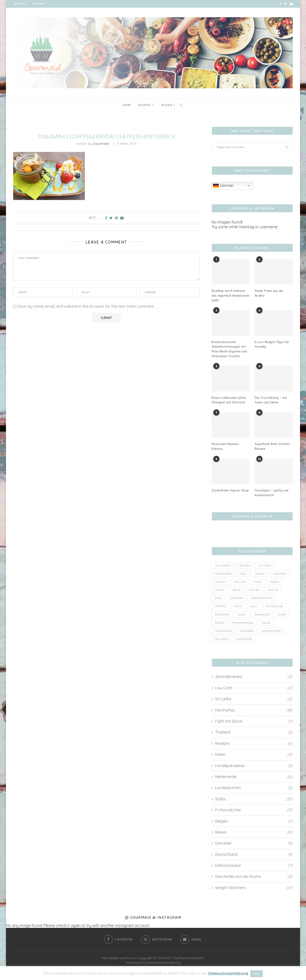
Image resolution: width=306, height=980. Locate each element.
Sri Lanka (254, 699)
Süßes (254, 799)
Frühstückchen (254, 810)
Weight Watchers (254, 888)
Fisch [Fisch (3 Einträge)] (243, 574)
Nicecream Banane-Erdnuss (226, 446)
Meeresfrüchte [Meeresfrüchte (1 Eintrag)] (262, 598)
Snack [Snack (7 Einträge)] (242, 615)
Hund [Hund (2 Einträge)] (258, 582)
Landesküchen (254, 788)
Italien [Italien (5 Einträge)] (219, 590)
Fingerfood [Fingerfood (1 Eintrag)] (223, 574)
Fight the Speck (254, 721)
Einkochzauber (254, 865)
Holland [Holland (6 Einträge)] (240, 582)
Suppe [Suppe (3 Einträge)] (282, 615)
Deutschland (254, 854)
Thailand (254, 732)
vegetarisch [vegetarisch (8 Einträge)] (223, 631)
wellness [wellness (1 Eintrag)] (221, 639)
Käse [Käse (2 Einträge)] (218, 598)
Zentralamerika (254, 677)
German (223, 186)
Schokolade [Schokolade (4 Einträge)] (275, 607)
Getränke (254, 843)
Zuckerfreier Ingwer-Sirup (230, 490)
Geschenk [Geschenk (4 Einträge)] (280, 574)
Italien (254, 754)
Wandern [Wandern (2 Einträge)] (247, 631)
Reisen (167, 105)
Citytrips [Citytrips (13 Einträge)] (264, 566)
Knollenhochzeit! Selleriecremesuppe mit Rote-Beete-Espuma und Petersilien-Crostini (229, 349)
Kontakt (39, 4)
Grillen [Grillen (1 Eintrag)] (220, 582)
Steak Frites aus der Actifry (269, 293)
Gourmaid (101, 144)
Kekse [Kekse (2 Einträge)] (236, 590)
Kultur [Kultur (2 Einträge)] (273, 590)
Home (127, 105)
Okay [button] (257, 974)
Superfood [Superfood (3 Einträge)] (262, 615)
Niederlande (254, 777)
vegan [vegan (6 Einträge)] (266, 623)
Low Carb (254, 688)
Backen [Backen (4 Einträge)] (244, 566)
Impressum (134, 963)
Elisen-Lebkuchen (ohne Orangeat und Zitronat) (229, 400)
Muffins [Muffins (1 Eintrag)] (220, 607)
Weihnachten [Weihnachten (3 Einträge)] (271, 631)
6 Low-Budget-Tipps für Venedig (272, 344)
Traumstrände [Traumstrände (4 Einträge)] (243, 623)
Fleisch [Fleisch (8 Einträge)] (260, 574)
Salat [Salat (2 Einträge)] (254, 607)
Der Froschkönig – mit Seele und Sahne (271, 400)
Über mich (20, 4)
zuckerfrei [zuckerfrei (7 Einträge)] (244, 639)
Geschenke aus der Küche (254, 877)
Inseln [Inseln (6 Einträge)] (275, 582)
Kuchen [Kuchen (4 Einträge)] (254, 590)
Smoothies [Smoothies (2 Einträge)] (222, 615)
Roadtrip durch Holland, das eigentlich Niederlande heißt (230, 295)
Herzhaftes (254, 710)
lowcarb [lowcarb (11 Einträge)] (236, 598)
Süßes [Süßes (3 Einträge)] (219, 623)
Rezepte (145, 105)
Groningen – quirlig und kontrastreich (271, 493)
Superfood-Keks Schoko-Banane (273, 446)
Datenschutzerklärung (163, 963)
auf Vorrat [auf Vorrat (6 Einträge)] (223, 566)
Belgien (254, 821)
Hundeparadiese (254, 766)
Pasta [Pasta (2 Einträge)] (238, 607)
